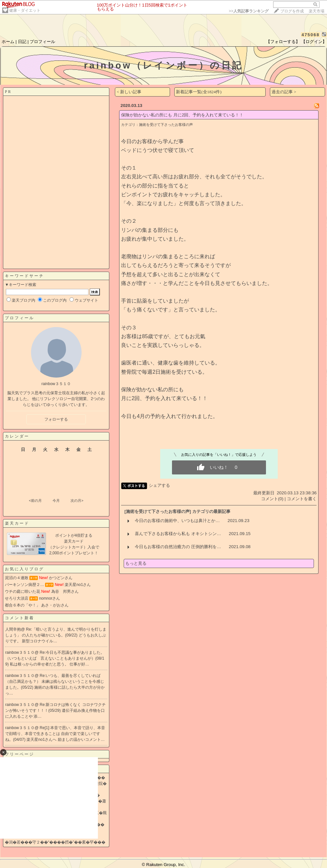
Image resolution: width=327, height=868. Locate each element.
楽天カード (17, 523)
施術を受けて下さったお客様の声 (166, 125)
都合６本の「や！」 (23, 605)
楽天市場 (317, 11)
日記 (22, 42)
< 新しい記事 (129, 92)
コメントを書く (302, 499)
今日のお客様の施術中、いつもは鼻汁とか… (177, 521)
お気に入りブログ (24, 569)
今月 (56, 501)
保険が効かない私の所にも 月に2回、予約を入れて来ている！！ (182, 115)
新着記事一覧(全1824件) (199, 92)
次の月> (77, 501)
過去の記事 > (284, 92)
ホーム (8, 42)
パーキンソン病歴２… (24, 585)
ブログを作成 (292, 11)
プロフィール (42, 42)
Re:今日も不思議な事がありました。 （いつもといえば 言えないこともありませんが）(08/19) (55, 658)
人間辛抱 (13, 629)
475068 (311, 35)
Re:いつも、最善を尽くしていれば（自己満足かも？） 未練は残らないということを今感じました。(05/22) (55, 681)
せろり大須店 (17, 598)
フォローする (56, 419)
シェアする (159, 485)
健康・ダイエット (25, 10)
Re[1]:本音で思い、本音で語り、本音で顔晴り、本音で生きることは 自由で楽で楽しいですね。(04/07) (55, 734)
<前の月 (35, 501)
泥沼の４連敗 (17, 578)
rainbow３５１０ (20, 652)
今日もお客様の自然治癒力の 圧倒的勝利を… (178, 547)
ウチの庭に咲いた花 (23, 591)
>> (249, 11)
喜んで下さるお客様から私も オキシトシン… (178, 534)
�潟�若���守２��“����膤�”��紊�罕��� (55, 842)
